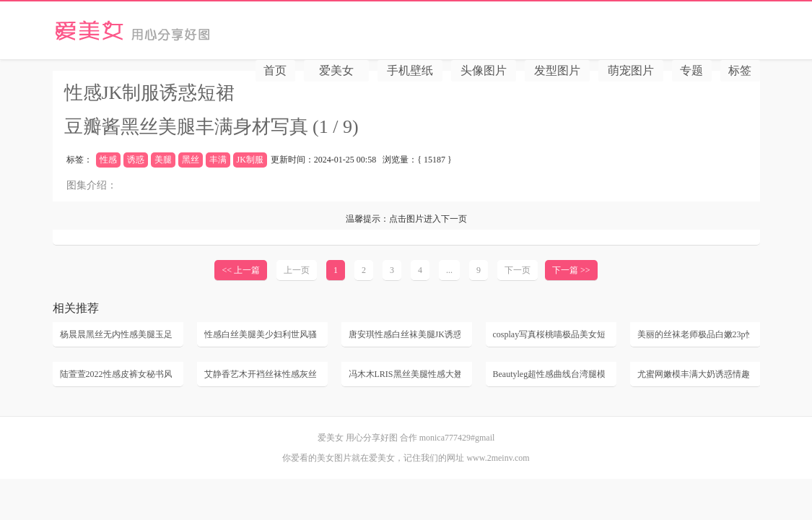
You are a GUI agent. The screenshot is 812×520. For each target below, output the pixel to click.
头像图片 (484, 70)
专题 (691, 70)
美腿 (163, 160)
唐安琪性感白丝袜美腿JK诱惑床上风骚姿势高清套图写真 (405, 334)
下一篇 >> (571, 270)
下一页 (518, 270)
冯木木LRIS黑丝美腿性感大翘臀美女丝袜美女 (405, 374)
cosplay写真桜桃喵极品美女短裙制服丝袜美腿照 (549, 334)
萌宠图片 (631, 70)
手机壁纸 (410, 70)
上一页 (297, 270)
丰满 (218, 160)
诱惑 (136, 160)
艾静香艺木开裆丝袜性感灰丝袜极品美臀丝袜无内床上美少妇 (260, 374)
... (449, 270)
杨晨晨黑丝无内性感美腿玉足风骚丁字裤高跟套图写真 (116, 334)
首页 (275, 70)
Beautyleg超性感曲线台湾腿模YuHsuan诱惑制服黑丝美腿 (549, 374)
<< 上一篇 (241, 270)
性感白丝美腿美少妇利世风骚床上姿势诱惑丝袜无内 (260, 334)
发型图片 (557, 70)
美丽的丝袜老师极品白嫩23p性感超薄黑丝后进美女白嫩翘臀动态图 (693, 334)
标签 (740, 70)
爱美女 (180, 30)
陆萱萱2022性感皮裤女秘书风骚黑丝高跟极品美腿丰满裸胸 (116, 374)
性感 (108, 160)
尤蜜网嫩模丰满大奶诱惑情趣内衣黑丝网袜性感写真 (693, 374)
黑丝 (191, 160)
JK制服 (250, 160)
